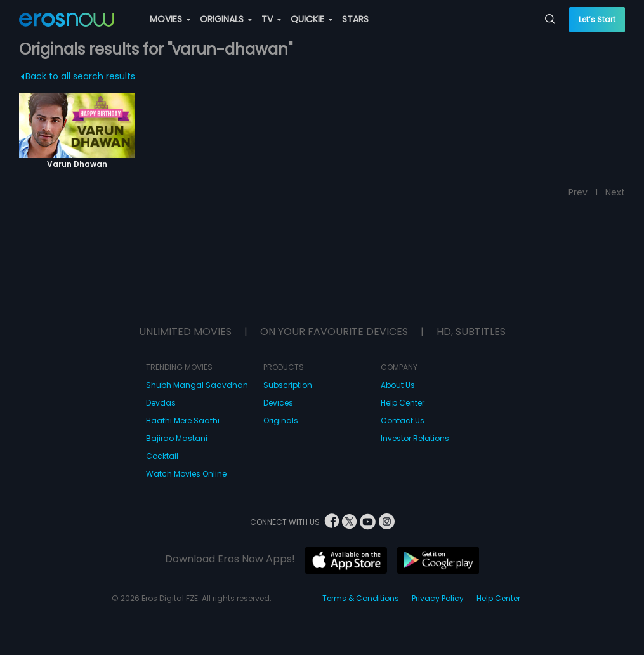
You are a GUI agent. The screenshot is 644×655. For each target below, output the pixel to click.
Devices (278, 403)
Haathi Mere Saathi (183, 420)
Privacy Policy (438, 598)
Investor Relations (415, 438)
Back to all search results (78, 76)
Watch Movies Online (186, 474)
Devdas (161, 403)
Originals (281, 420)
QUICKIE (312, 19)
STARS (355, 19)
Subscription (288, 385)
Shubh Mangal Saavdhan (197, 385)
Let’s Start (597, 19)
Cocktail (162, 456)
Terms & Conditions (361, 598)
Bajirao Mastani (177, 438)
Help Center (403, 403)
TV (271, 19)
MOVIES (170, 19)
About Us (398, 385)
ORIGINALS (226, 19)
